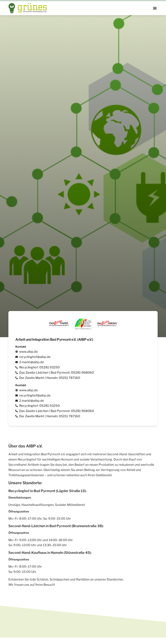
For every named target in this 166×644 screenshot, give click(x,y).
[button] (155, 8)
